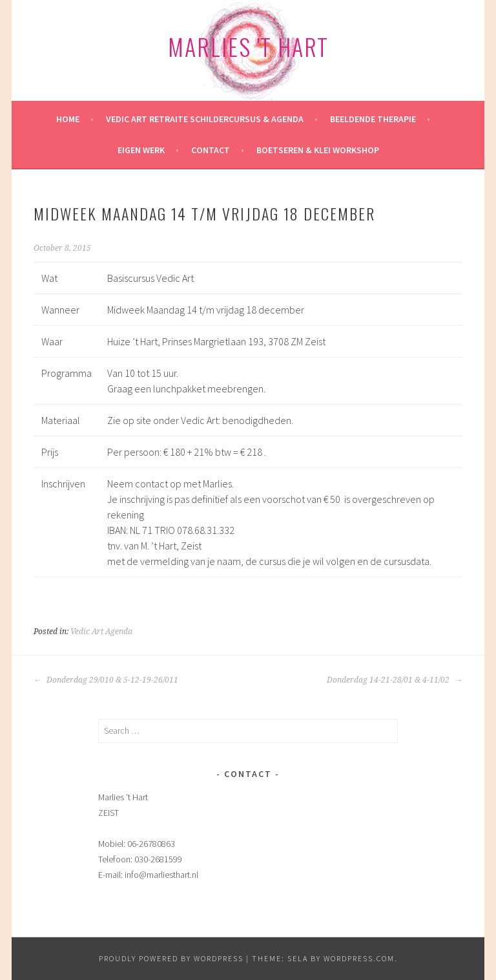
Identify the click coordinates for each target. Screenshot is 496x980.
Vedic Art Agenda (101, 632)
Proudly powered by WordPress (171, 958)
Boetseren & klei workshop (318, 150)
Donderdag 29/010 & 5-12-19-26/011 (106, 680)
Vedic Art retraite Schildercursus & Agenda (205, 119)
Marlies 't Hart (248, 46)
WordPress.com (359, 958)
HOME (68, 119)
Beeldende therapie (373, 119)
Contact (211, 150)
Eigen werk (141, 150)
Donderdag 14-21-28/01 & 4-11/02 (395, 680)
